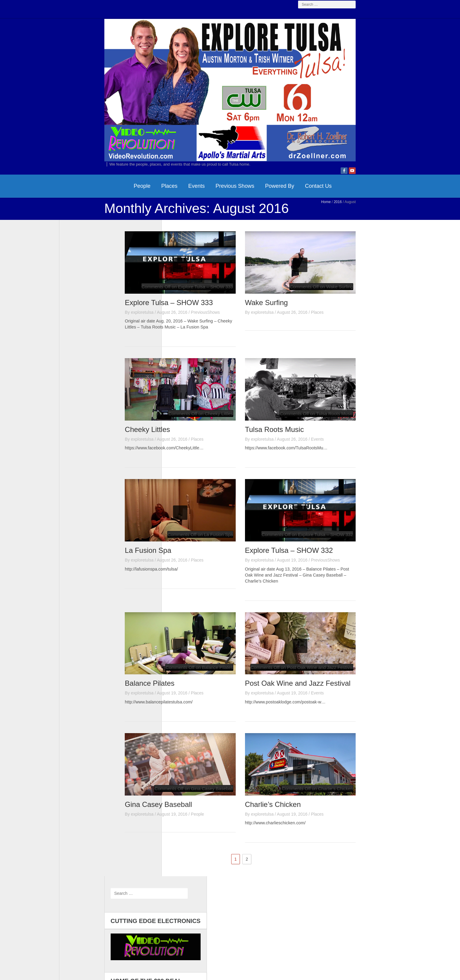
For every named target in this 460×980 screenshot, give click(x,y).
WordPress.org (79, 544)
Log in (71, 519)
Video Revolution (219, 944)
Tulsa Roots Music (320, 482)
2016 (383, 253)
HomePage (71, 238)
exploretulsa (187, 364)
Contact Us (273, 238)
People (97, 238)
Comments (80, 536)
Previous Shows (190, 238)
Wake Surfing (311, 354)
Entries (77, 527)
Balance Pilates (195, 737)
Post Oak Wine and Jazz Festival (343, 737)
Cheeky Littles (193, 482)
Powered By (234, 238)
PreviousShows (251, 364)
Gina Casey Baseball (204, 858)
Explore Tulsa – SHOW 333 (214, 354)
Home (371, 253)
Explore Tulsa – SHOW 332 (334, 603)
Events (151, 238)
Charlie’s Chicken (318, 858)
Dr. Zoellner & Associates (276, 944)
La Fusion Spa (193, 603)
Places (124, 238)
